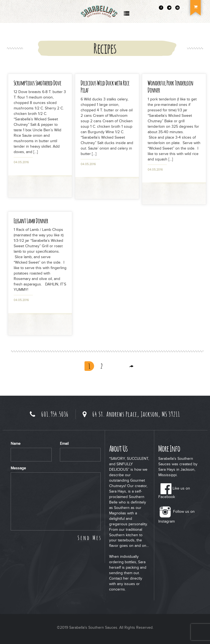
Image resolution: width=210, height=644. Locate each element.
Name (16, 444)
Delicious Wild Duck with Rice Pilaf (105, 86)
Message (18, 468)
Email (64, 444)
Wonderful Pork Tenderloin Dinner (170, 86)
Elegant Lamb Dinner (31, 221)
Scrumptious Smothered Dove (37, 83)
